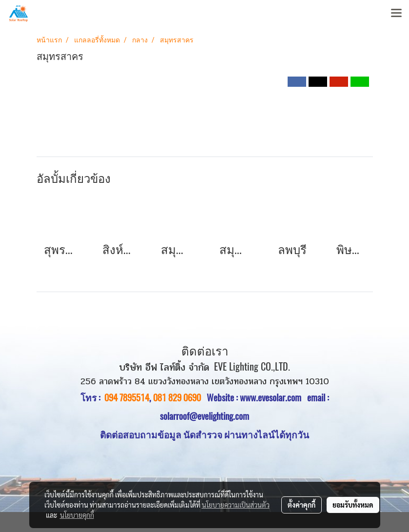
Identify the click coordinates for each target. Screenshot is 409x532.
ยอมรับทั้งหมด (353, 505)
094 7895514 (127, 397)
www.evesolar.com (273, 397)
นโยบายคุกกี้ (77, 515)
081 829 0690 (177, 397)
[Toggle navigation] (396, 14)
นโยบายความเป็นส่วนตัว (236, 505)
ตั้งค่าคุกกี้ (302, 505)
